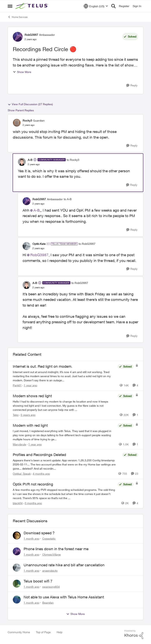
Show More (22, 72)
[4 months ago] (41, 474)
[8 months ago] (33, 503)
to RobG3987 (87, 244)
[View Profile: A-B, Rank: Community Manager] (22, 162)
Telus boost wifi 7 (38, 581)
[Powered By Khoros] (134, 635)
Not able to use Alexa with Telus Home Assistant (64, 597)
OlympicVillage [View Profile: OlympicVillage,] (52, 554)
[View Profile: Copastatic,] (17, 535)
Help (59, 632)
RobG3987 (39, 255)
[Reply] (132, 85)
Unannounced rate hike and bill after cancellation (64, 565)
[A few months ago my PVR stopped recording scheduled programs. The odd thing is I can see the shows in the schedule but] (64, 494)
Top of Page (43, 632)
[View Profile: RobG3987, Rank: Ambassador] (18, 37)
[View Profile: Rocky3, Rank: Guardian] (17, 123)
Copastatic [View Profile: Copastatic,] (49, 538)
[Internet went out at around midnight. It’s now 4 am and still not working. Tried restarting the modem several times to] (64, 376)
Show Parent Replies (21, 110)
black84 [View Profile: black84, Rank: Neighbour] (18, 503)
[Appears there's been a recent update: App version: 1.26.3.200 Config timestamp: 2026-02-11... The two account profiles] (67, 464)
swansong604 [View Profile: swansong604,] (51, 586)
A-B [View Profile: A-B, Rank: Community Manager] (30, 160)
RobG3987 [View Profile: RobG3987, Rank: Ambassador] (31, 35)
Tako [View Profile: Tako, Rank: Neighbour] (16, 415)
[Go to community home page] (32, 6)
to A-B (68, 199)
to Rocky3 (73, 160)
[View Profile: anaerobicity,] (17, 568)
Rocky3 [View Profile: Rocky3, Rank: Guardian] (27, 120)
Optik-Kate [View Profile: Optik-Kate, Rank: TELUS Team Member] (39, 244)
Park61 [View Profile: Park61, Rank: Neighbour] (17, 385)
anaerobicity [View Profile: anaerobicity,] (50, 571)
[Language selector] (96, 6)
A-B (37, 210)
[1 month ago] (31, 538)
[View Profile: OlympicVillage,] (17, 551)
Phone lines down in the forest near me (56, 549)
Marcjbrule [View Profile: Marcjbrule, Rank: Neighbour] (19, 444)
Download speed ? (39, 533)
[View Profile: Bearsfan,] (17, 600)
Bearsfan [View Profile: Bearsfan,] (48, 603)
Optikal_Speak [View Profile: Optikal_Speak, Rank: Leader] (22, 474)
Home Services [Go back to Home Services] (18, 17)
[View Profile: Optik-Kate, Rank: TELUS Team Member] (27, 246)
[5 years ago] (27, 415)
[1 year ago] (30, 385)
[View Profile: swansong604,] (17, 584)
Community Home (19, 632)
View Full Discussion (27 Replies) (30, 104)
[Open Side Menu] (10, 6)
